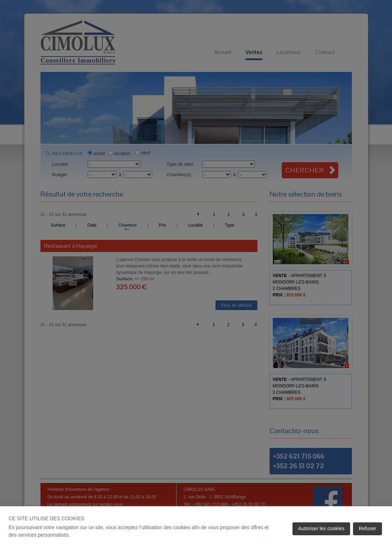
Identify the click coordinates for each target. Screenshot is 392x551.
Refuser (367, 528)
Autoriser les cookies (321, 528)
